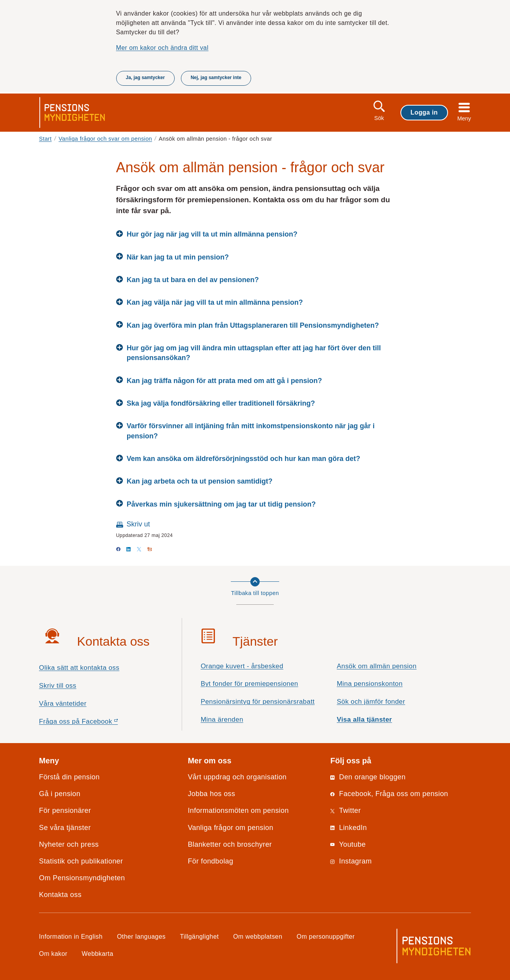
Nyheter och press (69, 844)
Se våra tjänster (65, 828)
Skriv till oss (58, 686)
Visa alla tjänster (365, 720)
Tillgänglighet (200, 936)
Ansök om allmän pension (377, 666)
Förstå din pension (69, 777)
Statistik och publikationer (81, 861)
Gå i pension (60, 794)
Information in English (71, 936)
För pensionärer (65, 810)
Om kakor (53, 954)
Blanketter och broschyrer (230, 844)
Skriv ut (138, 524)
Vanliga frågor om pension (231, 828)
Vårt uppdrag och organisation (237, 777)
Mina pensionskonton (370, 684)
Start (45, 139)
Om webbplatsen (258, 936)
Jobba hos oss (212, 794)
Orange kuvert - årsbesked (242, 666)
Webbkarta (98, 954)
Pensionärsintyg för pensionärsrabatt (258, 702)
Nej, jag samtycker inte (216, 78)
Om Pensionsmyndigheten (82, 878)
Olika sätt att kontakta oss (79, 668)
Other (141, 936)
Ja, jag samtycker (145, 78)
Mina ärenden (222, 720)
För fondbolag (211, 861)
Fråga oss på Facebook (92, 723)
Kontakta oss (60, 895)
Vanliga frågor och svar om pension (105, 139)
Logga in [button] (424, 112)
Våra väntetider (63, 704)
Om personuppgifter (326, 936)
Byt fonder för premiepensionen (250, 684)
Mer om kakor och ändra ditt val (162, 48)
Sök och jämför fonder (371, 702)
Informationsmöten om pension (238, 810)
